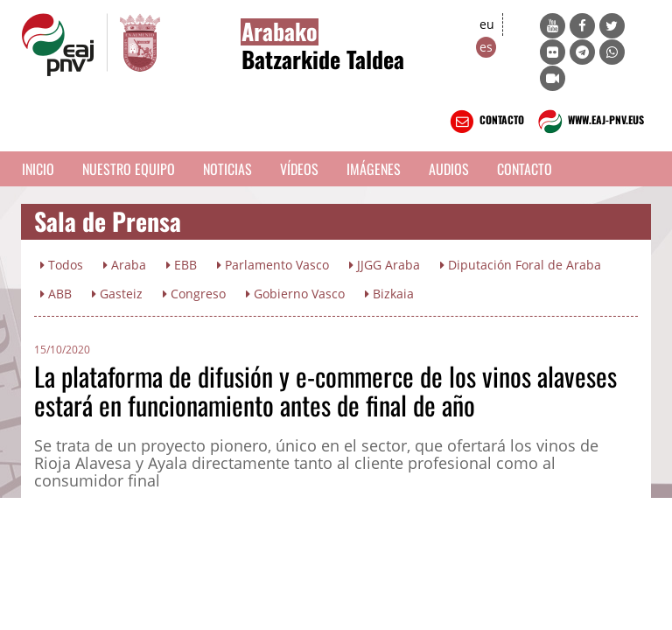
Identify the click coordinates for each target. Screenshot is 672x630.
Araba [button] (125, 265)
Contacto (525, 169)
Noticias (227, 169)
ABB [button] (56, 294)
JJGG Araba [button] (385, 265)
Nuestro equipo (129, 169)
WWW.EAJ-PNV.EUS (589, 122)
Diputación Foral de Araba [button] (521, 265)
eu (487, 24)
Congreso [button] (194, 294)
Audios (449, 169)
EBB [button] (182, 265)
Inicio (38, 169)
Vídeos (299, 169)
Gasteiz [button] (117, 294)
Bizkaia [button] (389, 294)
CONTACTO (485, 122)
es (486, 47)
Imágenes (374, 169)
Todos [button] (62, 265)
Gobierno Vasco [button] (295, 294)
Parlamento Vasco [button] (273, 265)
